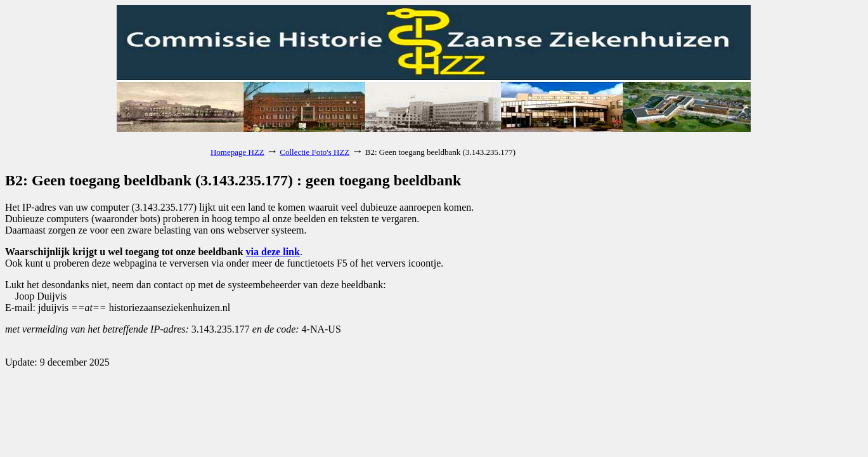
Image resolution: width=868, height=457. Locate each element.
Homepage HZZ (237, 152)
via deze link (273, 252)
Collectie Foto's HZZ (314, 152)
